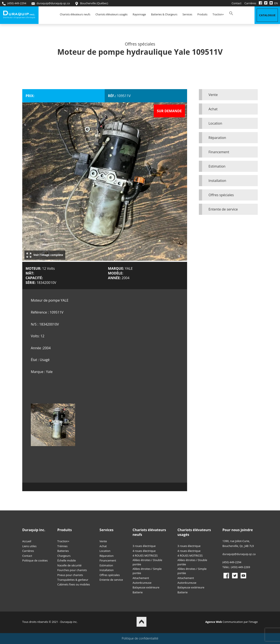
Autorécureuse (142, 583)
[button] (231, 15)
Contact (237, 3)
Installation (217, 181)
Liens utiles (29, 546)
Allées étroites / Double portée (147, 562)
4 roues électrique (144, 551)
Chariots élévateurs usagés (112, 14)
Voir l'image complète (45, 255)
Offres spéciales (221, 195)
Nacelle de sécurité (69, 565)
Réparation (217, 138)
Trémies (63, 546)
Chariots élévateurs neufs (75, 14)
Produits (202, 14)
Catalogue (267, 15)
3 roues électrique (144, 546)
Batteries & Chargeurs (164, 14)
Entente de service (223, 209)
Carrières (250, 3)
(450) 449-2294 (14, 3)
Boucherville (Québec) (92, 3)
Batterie (138, 592)
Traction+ (218, 14)
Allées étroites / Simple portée (147, 571)
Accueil (27, 541)
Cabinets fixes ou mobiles (74, 584)
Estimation (217, 166)
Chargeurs (64, 556)
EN (276, 3)
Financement (219, 152)
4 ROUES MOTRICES (145, 556)
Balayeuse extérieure (146, 587)
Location (215, 123)
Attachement (141, 578)
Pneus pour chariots (70, 575)
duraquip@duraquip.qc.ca (51, 3)
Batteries (63, 551)
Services (187, 14)
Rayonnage (139, 14)
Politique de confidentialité (140, 638)
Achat (213, 109)
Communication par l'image (232, 622)
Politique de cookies (35, 560)
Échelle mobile (67, 560)
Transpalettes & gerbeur (73, 580)
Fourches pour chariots (72, 570)
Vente (213, 95)
